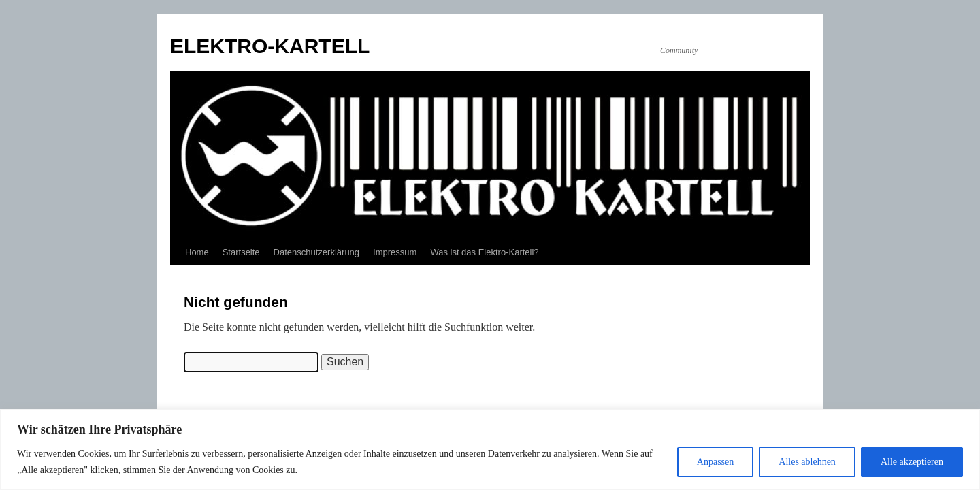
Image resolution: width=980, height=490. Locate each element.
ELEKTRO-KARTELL (270, 46)
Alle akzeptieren (912, 462)
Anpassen (715, 462)
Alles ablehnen (807, 462)
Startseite (241, 252)
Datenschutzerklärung (316, 252)
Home (197, 252)
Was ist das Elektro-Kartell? (484, 252)
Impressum (395, 252)
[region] (490, 450)
